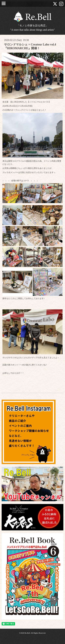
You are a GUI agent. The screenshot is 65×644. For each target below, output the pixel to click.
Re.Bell (27, 633)
